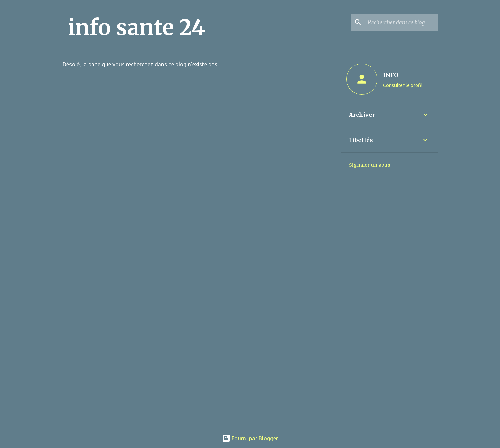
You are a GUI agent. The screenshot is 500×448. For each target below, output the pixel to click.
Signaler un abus (369, 165)
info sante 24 (137, 27)
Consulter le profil (403, 85)
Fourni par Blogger (250, 438)
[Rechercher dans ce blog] (401, 22)
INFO (391, 75)
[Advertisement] (250, 376)
